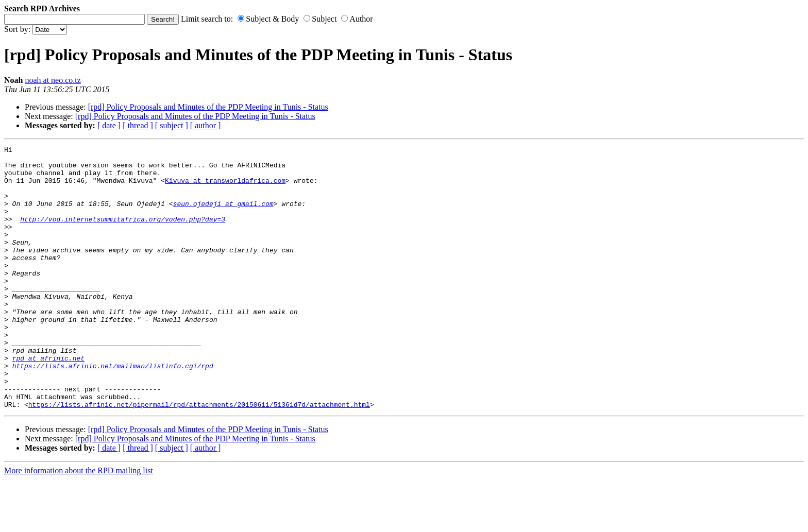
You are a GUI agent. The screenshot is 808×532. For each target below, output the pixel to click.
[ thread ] (138, 125)
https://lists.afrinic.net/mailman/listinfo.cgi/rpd (113, 410)
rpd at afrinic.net (48, 401)
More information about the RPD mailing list (79, 523)
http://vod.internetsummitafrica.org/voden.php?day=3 (123, 234)
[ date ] (109, 125)
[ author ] (206, 125)
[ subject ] (172, 125)
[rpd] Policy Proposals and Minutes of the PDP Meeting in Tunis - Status (208, 107)
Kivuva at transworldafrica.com (225, 188)
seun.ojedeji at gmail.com (223, 216)
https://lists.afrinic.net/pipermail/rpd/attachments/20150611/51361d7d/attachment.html (199, 457)
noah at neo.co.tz (53, 80)
